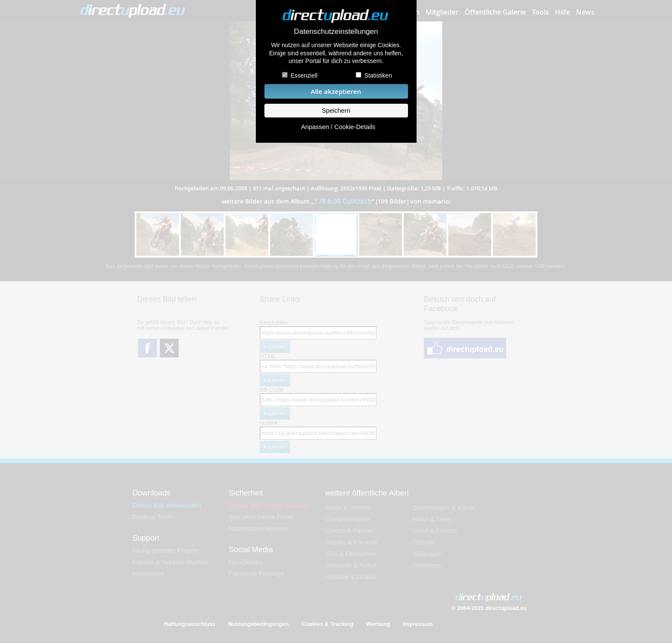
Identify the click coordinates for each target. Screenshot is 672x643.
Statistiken (378, 75)
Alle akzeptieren (336, 92)
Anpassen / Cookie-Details (338, 127)
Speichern (336, 111)
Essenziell (304, 75)
